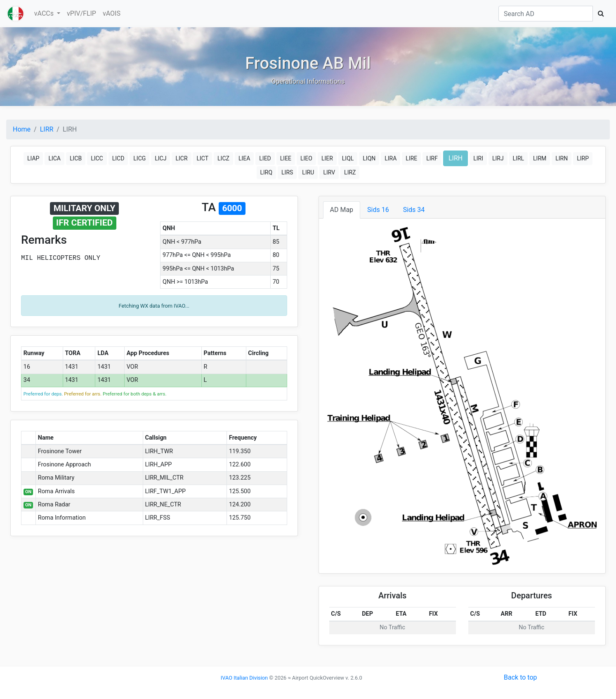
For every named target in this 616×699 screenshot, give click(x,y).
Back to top (520, 677)
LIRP (583, 158)
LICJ (160, 158)
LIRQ (267, 172)
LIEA (244, 158)
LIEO (306, 158)
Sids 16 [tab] (378, 210)
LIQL (348, 158)
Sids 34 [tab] (414, 210)
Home (22, 129)
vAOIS (112, 13)
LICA (54, 158)
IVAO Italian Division (244, 678)
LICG (139, 158)
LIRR (47, 129)
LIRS (287, 172)
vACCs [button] (45, 13)
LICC (97, 158)
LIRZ (350, 172)
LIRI (478, 158)
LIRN (562, 158)
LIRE (411, 158)
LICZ (223, 158)
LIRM (540, 158)
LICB (76, 158)
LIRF (432, 158)
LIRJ (498, 158)
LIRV (329, 172)
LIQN (369, 158)
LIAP (33, 158)
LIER (327, 158)
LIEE (286, 158)
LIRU (308, 172)
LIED (265, 158)
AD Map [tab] (342, 210)
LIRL (519, 158)
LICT (202, 158)
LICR (181, 158)
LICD (118, 158)
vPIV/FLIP (81, 13)
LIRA (391, 158)
